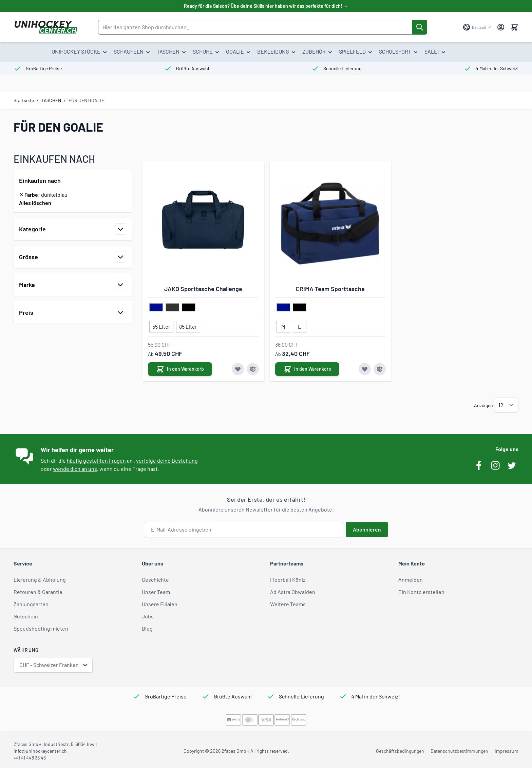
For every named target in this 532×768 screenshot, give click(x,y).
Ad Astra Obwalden (293, 592)
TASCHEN (51, 100)
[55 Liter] (161, 325)
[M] (283, 325)
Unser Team (156, 592)
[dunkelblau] (156, 308)
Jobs (148, 616)
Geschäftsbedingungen (400, 751)
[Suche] (420, 27)
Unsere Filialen (160, 604)
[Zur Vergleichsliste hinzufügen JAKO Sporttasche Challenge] (253, 369)
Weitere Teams (288, 604)
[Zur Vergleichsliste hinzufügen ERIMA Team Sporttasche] (380, 369)
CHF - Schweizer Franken (54, 665)
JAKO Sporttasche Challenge (203, 289)
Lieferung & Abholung (40, 580)
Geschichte (155, 580)
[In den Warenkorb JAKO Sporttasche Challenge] (180, 369)
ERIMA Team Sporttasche (330, 289)
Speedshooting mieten (41, 628)
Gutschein (26, 616)
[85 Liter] (188, 325)
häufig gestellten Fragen (96, 460)
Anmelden (411, 580)
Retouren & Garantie (38, 592)
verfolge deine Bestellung (167, 460)
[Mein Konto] (501, 27)
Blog (147, 628)
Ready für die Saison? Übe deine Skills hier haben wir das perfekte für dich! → (266, 6)
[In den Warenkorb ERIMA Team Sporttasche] (307, 369)
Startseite (24, 100)
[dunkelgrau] (172, 308)
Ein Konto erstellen (421, 592)
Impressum (507, 751)
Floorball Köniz (288, 580)
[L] (300, 325)
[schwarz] (189, 308)
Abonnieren (367, 529)
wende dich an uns (75, 469)
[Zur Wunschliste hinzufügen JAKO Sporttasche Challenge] (238, 369)
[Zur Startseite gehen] (46, 27)
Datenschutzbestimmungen (459, 751)
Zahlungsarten (31, 604)
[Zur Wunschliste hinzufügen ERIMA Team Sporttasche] (365, 369)
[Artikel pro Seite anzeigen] (506, 405)
